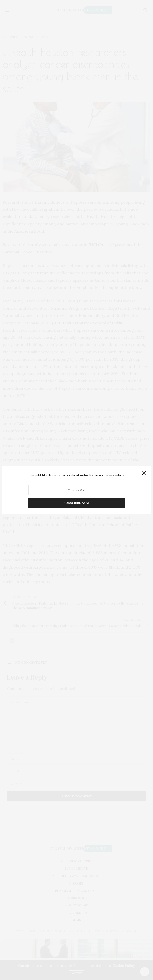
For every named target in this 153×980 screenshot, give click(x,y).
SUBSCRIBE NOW (77, 503)
